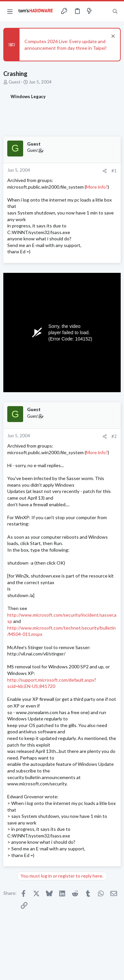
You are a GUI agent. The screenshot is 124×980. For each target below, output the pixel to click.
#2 (114, 436)
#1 (114, 171)
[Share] (105, 171)
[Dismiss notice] (112, 37)
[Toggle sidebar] (102, 11)
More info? (97, 187)
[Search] (115, 11)
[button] (10, 11)
